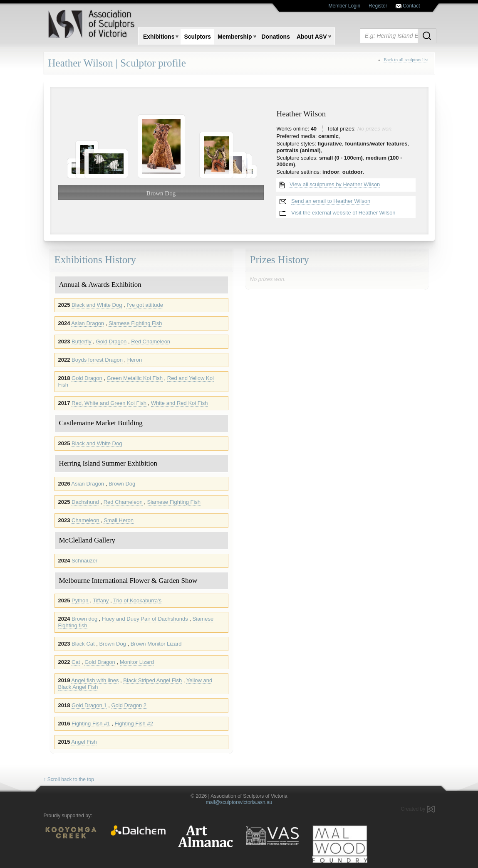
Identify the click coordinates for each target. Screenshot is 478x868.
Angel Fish (84, 742)
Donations (276, 37)
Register (378, 6)
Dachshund (85, 502)
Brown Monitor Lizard (156, 644)
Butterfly (82, 342)
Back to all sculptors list (406, 59)
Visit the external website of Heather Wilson (343, 213)
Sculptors (197, 37)
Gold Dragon (111, 342)
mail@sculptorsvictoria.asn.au (239, 802)
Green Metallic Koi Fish (135, 378)
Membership (235, 37)
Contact (411, 6)
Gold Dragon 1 (89, 705)
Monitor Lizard (137, 662)
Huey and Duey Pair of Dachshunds (145, 619)
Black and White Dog (97, 305)
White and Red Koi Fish (180, 403)
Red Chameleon (151, 342)
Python (80, 600)
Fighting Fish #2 (134, 724)
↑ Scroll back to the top (69, 779)
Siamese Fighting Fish (135, 323)
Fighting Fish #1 (91, 724)
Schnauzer (84, 561)
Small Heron (119, 520)
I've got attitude (145, 305)
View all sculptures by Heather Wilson (335, 184)
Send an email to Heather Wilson (331, 201)
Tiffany (101, 600)
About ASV (312, 37)
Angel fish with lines (95, 680)
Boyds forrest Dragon (97, 360)
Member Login (344, 6)
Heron (135, 360)
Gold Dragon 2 (129, 705)
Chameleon (85, 520)
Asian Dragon (88, 323)
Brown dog (84, 619)
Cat (76, 662)
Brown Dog (122, 484)
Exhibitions (159, 37)
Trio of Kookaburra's (137, 600)
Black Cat (83, 644)
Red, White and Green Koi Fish (109, 403)
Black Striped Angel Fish (152, 680)
